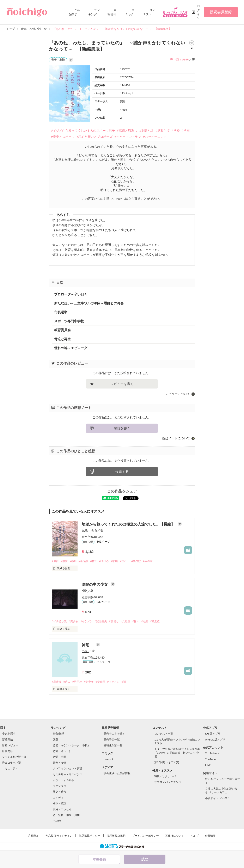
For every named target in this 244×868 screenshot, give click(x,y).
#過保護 (83, 561)
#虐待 (55, 561)
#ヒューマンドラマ (128, 137)
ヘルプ (194, 836)
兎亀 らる (89, 530)
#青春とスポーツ (63, 137)
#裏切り (114, 621)
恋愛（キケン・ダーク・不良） (72, 745)
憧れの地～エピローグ (71, 348)
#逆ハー (124, 561)
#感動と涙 (163, 130)
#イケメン (87, 621)
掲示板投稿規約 (116, 836)
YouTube (210, 759)
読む (145, 859)
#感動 (73, 561)
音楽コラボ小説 (11, 763)
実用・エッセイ (62, 809)
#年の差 (148, 561)
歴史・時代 (59, 792)
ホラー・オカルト (63, 780)
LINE (208, 765)
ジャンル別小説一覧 (14, 757)
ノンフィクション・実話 (68, 768)
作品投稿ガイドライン (59, 836)
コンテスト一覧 (164, 734)
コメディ (58, 798)
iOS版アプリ (213, 734)
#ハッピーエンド (155, 137)
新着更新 (7, 751)
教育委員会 (62, 330)
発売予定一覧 (112, 740)
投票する (122, 472)
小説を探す (9, 734)
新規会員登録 (221, 12)
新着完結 (7, 740)
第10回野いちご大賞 (166, 762)
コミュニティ (10, 768)
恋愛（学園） (61, 757)
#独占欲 (136, 561)
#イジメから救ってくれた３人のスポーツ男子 (83, 130)
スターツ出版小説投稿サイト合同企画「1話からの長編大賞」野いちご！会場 (177, 753)
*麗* (84, 591)
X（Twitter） (213, 753)
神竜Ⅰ (88, 645)
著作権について (175, 836)
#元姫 (145, 621)
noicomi (108, 759)
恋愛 (55, 740)
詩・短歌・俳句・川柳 (66, 815)
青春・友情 (59, 763)
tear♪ (85, 651)
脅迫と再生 (62, 339)
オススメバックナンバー (169, 782)
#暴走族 (155, 621)
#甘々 (94, 561)
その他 (57, 821)
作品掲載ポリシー (90, 836)
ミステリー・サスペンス (68, 774)
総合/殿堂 (59, 734)
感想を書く (122, 428)
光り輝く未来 (179, 60)
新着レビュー (10, 745)
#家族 (114, 561)
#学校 (176, 130)
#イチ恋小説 (59, 621)
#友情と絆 (146, 130)
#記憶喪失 (101, 621)
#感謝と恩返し (127, 130)
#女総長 (126, 621)
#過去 (67, 682)
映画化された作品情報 (117, 773)
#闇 (124, 682)
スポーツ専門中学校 (69, 321)
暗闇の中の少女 (95, 585)
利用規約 (34, 836)
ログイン (199, 12)
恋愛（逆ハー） (62, 751)
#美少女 (74, 621)
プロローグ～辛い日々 (71, 294)
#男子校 (77, 682)
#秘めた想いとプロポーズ (95, 137)
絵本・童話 (59, 803)
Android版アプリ (215, 740)
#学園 (186, 130)
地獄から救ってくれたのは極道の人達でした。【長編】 (129, 524)
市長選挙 (61, 312)
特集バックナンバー (166, 776)
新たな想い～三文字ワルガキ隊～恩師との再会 (89, 303)
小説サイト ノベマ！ (218, 798)
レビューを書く (122, 384)
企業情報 (210, 836)
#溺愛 (64, 561)
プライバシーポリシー (145, 836)
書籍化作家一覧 (113, 745)
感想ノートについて (176, 438)
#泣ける (104, 561)
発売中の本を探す (114, 734)
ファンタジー (61, 786)
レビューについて (178, 394)
